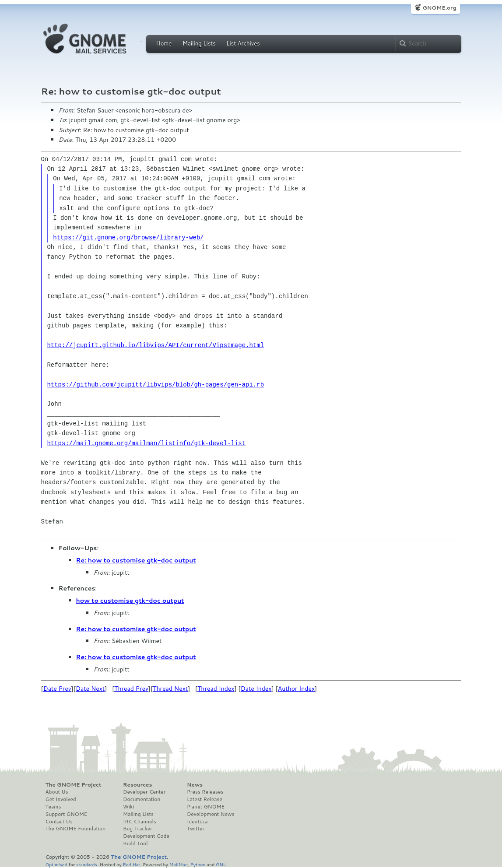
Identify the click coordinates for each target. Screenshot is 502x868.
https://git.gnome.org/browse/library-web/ (128, 237)
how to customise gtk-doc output (130, 601)
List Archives (243, 43)
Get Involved (61, 799)
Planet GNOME (206, 807)
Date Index (256, 689)
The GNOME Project (74, 785)
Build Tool (135, 843)
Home (164, 43)
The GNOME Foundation (76, 829)
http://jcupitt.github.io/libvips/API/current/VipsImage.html (155, 345)
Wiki (128, 807)
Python (198, 864)
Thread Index (216, 689)
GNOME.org (439, 8)
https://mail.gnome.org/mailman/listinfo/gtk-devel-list (146, 443)
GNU (221, 864)
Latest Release (205, 799)
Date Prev (57, 689)
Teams (53, 807)
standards (87, 864)
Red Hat (131, 864)
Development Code (146, 836)
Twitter (196, 829)
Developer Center (144, 792)
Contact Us (59, 822)
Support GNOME (67, 814)
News (195, 785)
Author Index (296, 689)
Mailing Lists (199, 43)
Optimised (56, 864)
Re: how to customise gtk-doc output (136, 560)
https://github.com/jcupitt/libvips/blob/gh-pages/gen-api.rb (155, 385)
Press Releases (205, 792)
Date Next (90, 689)
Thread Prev (131, 689)
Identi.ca (197, 822)
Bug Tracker (138, 829)
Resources (137, 785)
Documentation (142, 799)
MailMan (179, 864)
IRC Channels (140, 822)
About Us (57, 792)
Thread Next (170, 689)
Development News (211, 814)
